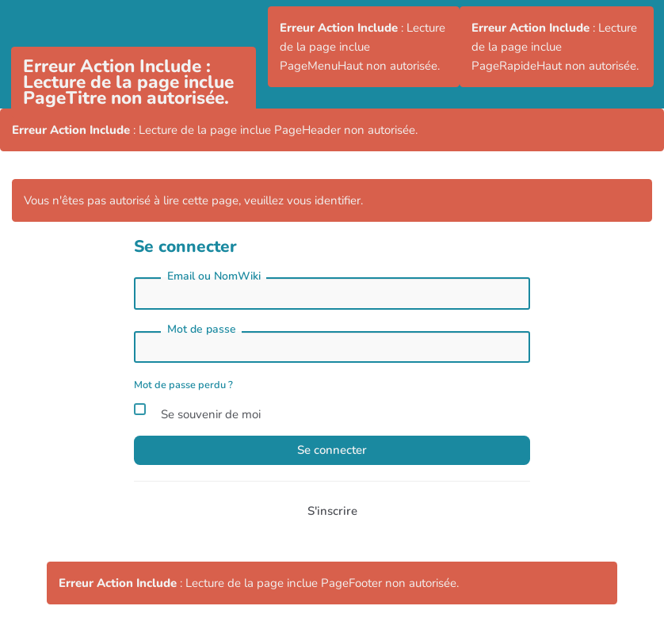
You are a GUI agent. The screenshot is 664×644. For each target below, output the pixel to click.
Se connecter (332, 450)
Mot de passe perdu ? (183, 385)
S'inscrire (332, 511)
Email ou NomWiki (214, 276)
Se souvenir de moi (197, 412)
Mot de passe (202, 329)
